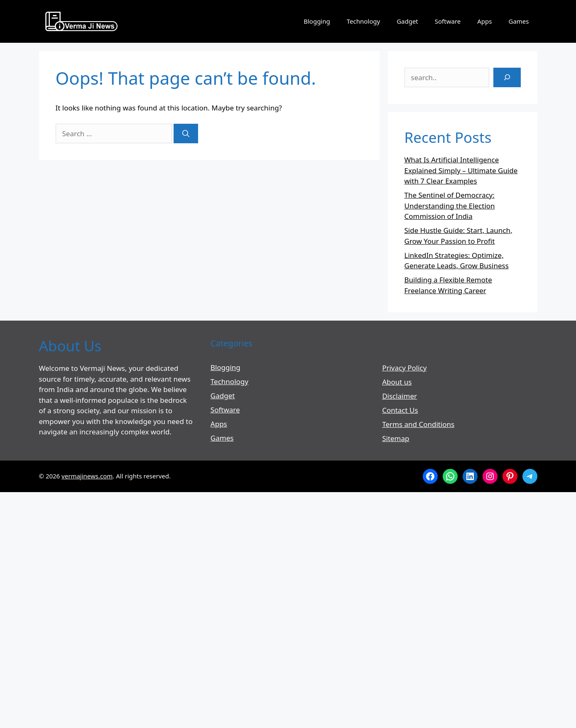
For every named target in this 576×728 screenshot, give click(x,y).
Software (448, 21)
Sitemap (396, 438)
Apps (484, 21)
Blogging (317, 21)
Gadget (407, 21)
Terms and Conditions (418, 424)
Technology (363, 21)
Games (518, 21)
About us (397, 382)
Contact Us (400, 410)
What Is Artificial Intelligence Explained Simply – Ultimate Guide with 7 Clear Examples (461, 170)
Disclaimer (400, 396)
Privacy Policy (404, 368)
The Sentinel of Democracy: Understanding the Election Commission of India (450, 206)
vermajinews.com (87, 476)
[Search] (186, 134)
